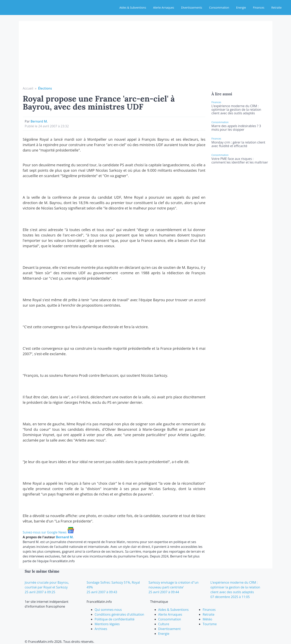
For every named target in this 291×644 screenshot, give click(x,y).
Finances (259, 7)
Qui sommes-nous (108, 610)
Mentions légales (107, 624)
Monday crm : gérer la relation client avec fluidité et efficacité (238, 144)
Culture (164, 624)
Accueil (28, 88)
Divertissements (191, 7)
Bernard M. (39, 121)
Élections (45, 88)
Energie (241, 7)
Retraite (276, 7)
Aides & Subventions (133, 7)
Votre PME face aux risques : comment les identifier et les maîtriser (240, 161)
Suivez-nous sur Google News (48, 532)
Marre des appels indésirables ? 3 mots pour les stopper (236, 128)
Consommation (219, 7)
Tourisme (210, 624)
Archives (101, 629)
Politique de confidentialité (114, 619)
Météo (207, 619)
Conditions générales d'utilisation (119, 614)
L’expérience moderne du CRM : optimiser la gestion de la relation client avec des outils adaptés (236, 110)
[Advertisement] (146, 56)
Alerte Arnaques (163, 7)
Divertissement (169, 629)
